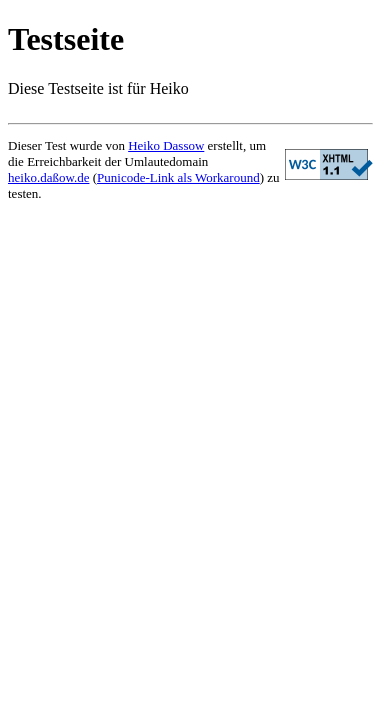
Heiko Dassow (166, 145)
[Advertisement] (190, 467)
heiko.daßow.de (48, 177)
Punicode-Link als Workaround (178, 177)
